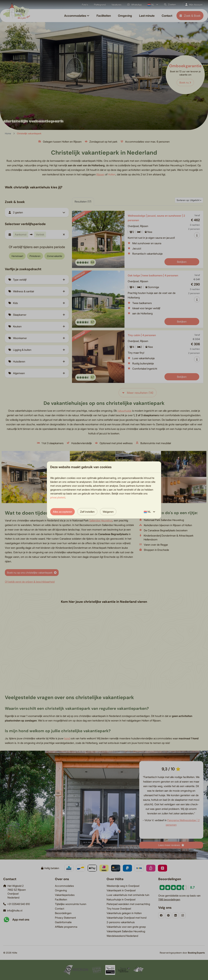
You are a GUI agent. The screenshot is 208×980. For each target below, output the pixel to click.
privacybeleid (58, 497)
